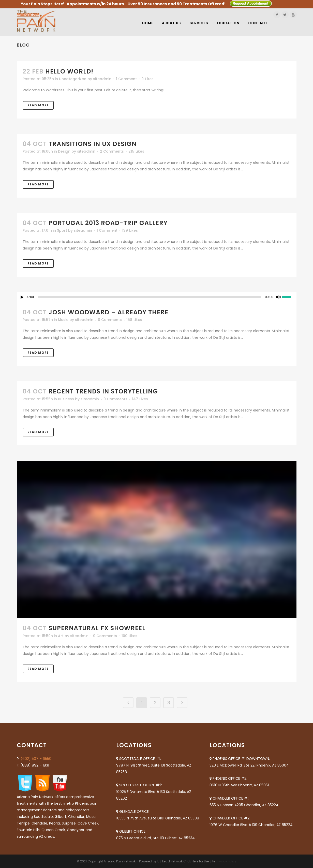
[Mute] (278, 297)
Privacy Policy (226, 861)
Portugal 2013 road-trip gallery (108, 223)
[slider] (149, 297)
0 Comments (110, 320)
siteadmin (102, 79)
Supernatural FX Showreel (97, 628)
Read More (38, 105)
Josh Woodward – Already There (108, 312)
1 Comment (126, 79)
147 (140, 399)
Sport (62, 230)
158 (134, 320)
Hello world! (69, 71)
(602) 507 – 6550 (36, 759)
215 (136, 151)
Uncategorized (73, 79)
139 (130, 230)
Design (64, 151)
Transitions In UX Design (93, 144)
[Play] (22, 297)
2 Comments (112, 151)
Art (61, 636)
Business (66, 399)
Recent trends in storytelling (103, 391)
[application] (157, 297)
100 (129, 636)
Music (63, 320)
